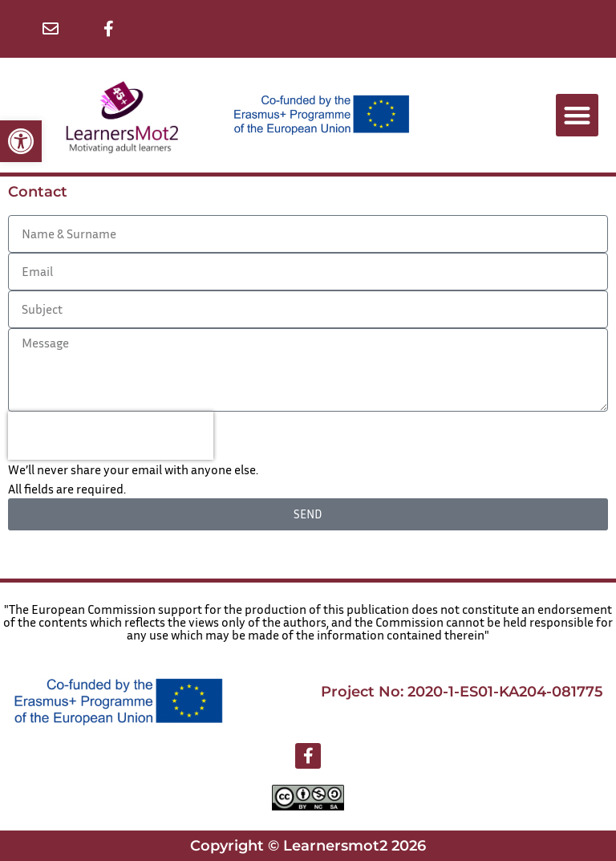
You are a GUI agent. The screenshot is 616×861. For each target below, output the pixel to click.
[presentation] (111, 436)
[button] (21, 141)
